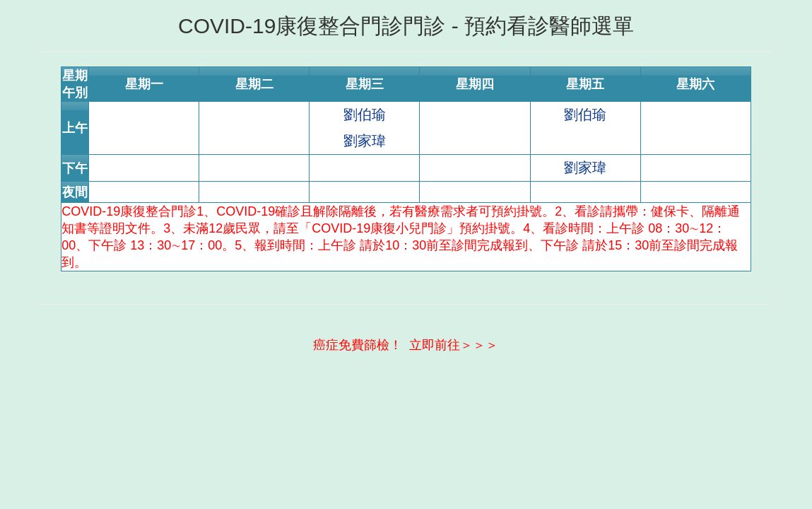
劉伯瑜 (365, 115)
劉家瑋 (365, 141)
